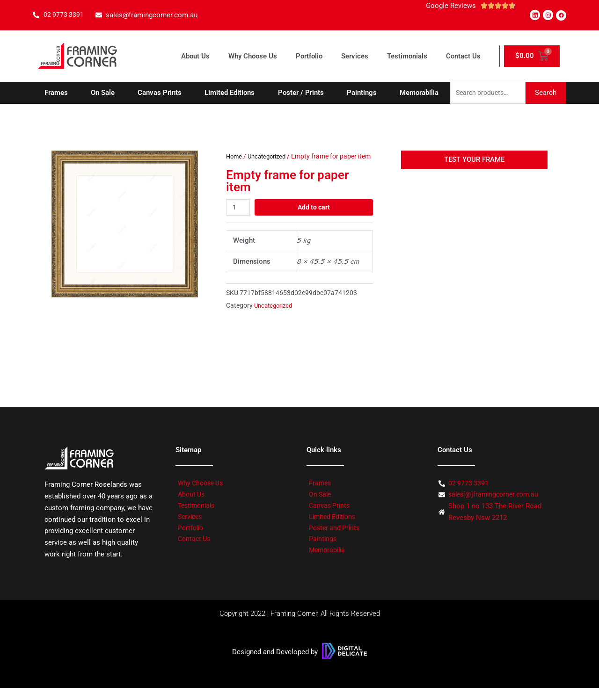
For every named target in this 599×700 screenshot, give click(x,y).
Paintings (362, 93)
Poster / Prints (301, 93)
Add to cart (314, 219)
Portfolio (309, 56)
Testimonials (407, 56)
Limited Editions (230, 93)
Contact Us (463, 56)
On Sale (103, 93)
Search (546, 93)
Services (355, 56)
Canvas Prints (160, 93)
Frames (56, 93)
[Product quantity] (239, 220)
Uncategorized (270, 157)
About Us (195, 56)
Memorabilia (419, 93)
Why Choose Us (253, 56)
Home (235, 157)
